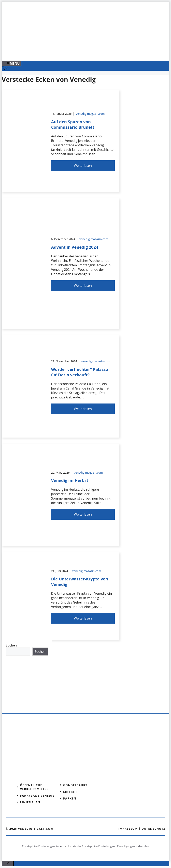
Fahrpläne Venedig (37, 796)
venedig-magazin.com (90, 114)
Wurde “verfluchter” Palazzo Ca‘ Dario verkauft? (80, 372)
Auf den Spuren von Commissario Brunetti (73, 124)
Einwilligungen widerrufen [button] (133, 846)
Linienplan (30, 802)
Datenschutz (153, 829)
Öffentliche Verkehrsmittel (34, 787)
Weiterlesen (83, 166)
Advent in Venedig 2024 (75, 247)
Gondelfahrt (75, 785)
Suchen (11, 645)
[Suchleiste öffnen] (5, 68)
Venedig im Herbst (70, 480)
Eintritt (71, 792)
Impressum (128, 829)
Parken (70, 798)
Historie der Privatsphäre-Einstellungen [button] (91, 846)
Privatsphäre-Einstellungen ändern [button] (43, 846)
